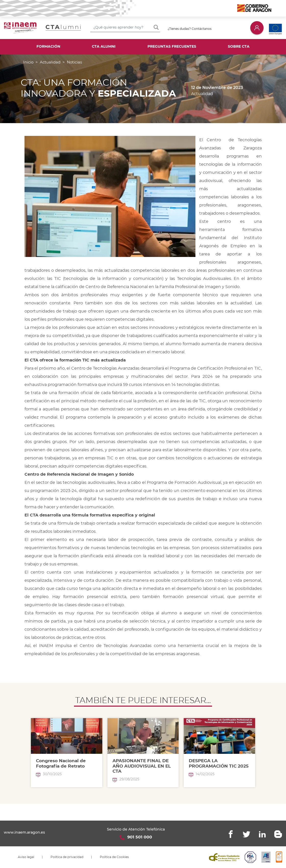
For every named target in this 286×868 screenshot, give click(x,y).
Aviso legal (26, 857)
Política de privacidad (67, 857)
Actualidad (50, 62)
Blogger (278, 834)
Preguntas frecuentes (172, 47)
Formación (48, 47)
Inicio (28, 62)
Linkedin (262, 834)
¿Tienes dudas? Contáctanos (190, 29)
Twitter (246, 834)
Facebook (231, 834)
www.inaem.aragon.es (24, 832)
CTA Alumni (104, 47)
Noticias (74, 62)
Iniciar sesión (257, 28)
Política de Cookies (114, 857)
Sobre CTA (239, 47)
